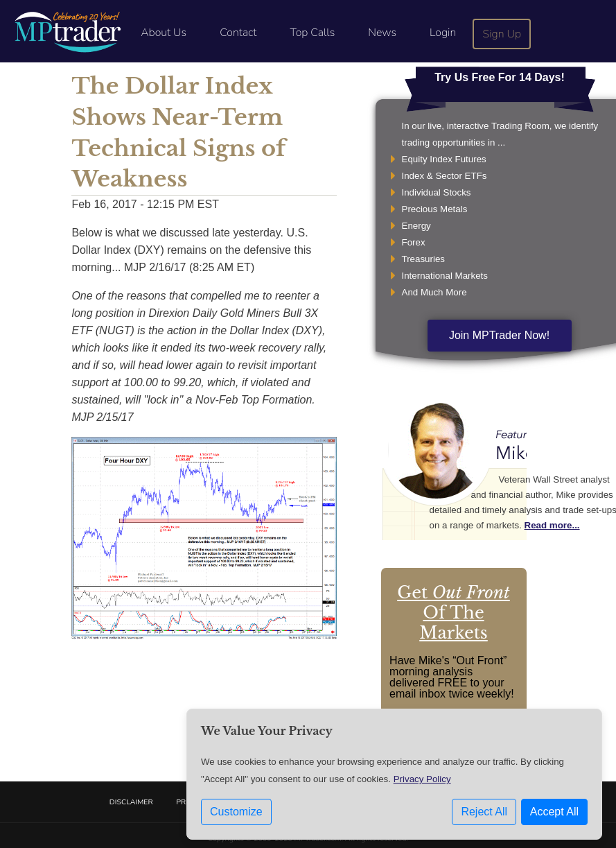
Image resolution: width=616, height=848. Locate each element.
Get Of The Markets (453, 613)
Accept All (554, 814)
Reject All (484, 814)
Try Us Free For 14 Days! (500, 77)
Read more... (552, 525)
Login (443, 33)
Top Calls (312, 33)
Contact (238, 33)
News (382, 33)
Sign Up (502, 34)
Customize (236, 814)
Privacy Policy (422, 781)
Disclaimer (131, 802)
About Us (164, 33)
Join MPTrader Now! (499, 335)
